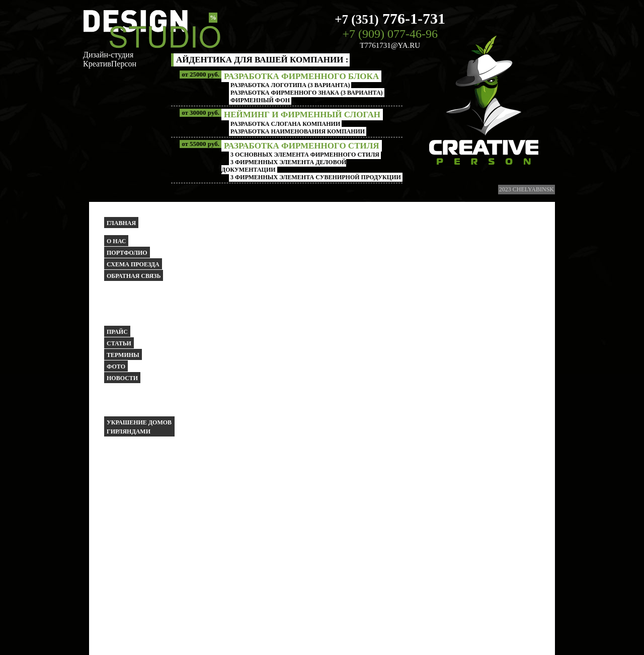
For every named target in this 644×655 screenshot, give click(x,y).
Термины (123, 355)
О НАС (116, 241)
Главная (121, 223)
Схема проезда (133, 264)
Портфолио (127, 253)
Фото (116, 367)
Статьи (119, 343)
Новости (122, 378)
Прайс (117, 332)
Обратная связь (134, 276)
